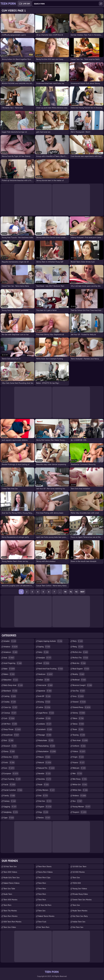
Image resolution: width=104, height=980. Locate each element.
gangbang (11, 812)
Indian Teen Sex (79, 922)
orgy (43, 812)
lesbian (45, 718)
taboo (78, 718)
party (78, 641)
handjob (45, 658)
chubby (10, 702)
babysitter (11, 680)
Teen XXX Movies (10, 900)
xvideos (80, 796)
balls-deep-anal (13, 685)
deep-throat (12, 729)
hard (44, 663)
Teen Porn (7, 905)
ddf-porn (10, 724)
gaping (44, 647)
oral (43, 796)
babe (9, 669)
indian (44, 680)
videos (79, 751)
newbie (45, 774)
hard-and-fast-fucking (51, 669)
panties (44, 818)
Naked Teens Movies (46, 916)
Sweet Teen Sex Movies (82, 900)
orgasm (45, 807)
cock (9, 718)
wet (78, 774)
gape (9, 818)
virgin (78, 757)
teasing (79, 735)
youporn (80, 812)
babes (9, 674)
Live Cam (26, 4)
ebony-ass (11, 757)
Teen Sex (42, 911)
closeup (10, 713)
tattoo (78, 724)
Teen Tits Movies (10, 911)
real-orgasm (81, 669)
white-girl (80, 785)
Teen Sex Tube (9, 889)
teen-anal (80, 740)
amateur (11, 647)
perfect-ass (80, 652)
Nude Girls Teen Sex (12, 878)
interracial (46, 685)
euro (9, 768)
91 (71, 592)
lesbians (45, 724)
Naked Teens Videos (11, 883)
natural (45, 762)
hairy (44, 652)
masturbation (47, 751)
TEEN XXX (77, 883)
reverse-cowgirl (82, 685)
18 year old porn (45, 905)
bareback (11, 691)
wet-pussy (80, 779)
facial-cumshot (13, 790)
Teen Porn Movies (10, 916)
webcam (79, 768)
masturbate (46, 740)
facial (10, 785)
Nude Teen (8, 894)
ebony (9, 751)
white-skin (80, 790)
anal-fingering (13, 663)
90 (65, 592)
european (11, 774)
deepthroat (11, 735)
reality (79, 674)
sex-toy (79, 691)
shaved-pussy (82, 707)
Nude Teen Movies (80, 911)
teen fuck (42, 922)
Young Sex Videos (80, 889)
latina (44, 707)
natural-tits (47, 768)
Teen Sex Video (10, 927)
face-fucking (12, 779)
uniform (79, 746)
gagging (10, 807)
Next (82, 592)
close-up (11, 707)
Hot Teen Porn (44, 927)
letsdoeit (45, 729)
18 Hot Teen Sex (10, 866)
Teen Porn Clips (44, 878)
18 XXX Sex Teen (79, 866)
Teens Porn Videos (45, 872)
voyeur (79, 762)
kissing (44, 702)
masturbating (47, 746)
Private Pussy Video (80, 894)
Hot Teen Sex (78, 927)
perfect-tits (81, 658)
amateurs (11, 652)
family (9, 796)
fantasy (10, 801)
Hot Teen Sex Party (80, 916)
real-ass (79, 663)
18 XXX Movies (79, 872)
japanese (45, 691)
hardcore (46, 674)
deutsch (10, 746)
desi (9, 740)
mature (44, 757)
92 (76, 592)
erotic (9, 762)
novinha (45, 779)
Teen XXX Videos (10, 872)
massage (45, 735)
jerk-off (45, 696)
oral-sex (45, 801)
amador (10, 641)
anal (9, 658)
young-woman (82, 807)
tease (78, 729)
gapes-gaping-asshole (50, 641)
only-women (47, 790)
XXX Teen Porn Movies (12, 922)
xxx (78, 801)
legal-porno (46, 713)
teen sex (76, 878)
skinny (79, 713)
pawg (78, 647)
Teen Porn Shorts (45, 866)
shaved (79, 702)
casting (10, 696)
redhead (79, 680)
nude (44, 785)
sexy (78, 696)
